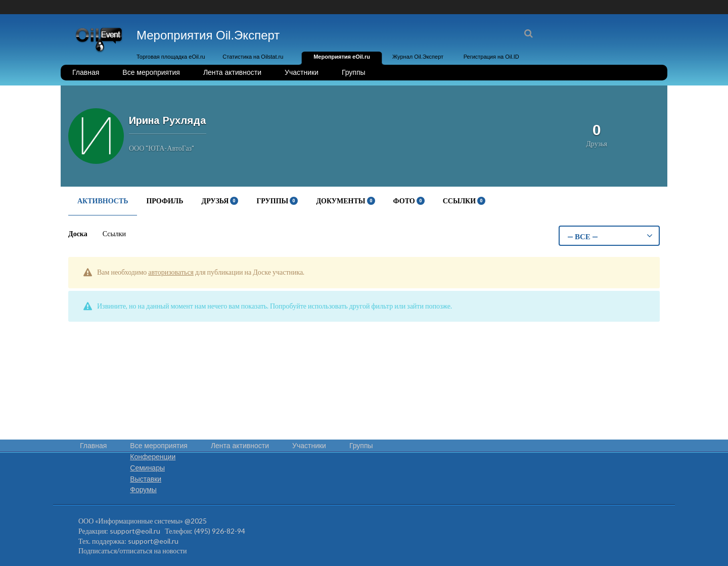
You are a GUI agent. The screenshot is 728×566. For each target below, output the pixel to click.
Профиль (165, 201)
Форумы (143, 490)
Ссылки (464, 201)
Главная (86, 72)
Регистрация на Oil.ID (491, 57)
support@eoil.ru (135, 531)
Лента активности (232, 72)
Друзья (220, 201)
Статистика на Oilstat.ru (253, 57)
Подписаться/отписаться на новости (132, 551)
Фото (409, 201)
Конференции (153, 457)
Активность (103, 201)
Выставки (146, 479)
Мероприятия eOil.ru (342, 57)
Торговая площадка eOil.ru (171, 57)
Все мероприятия (151, 72)
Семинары (147, 468)
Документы (345, 201)
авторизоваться (171, 272)
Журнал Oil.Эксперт (418, 57)
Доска (78, 233)
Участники (302, 72)
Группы (354, 72)
